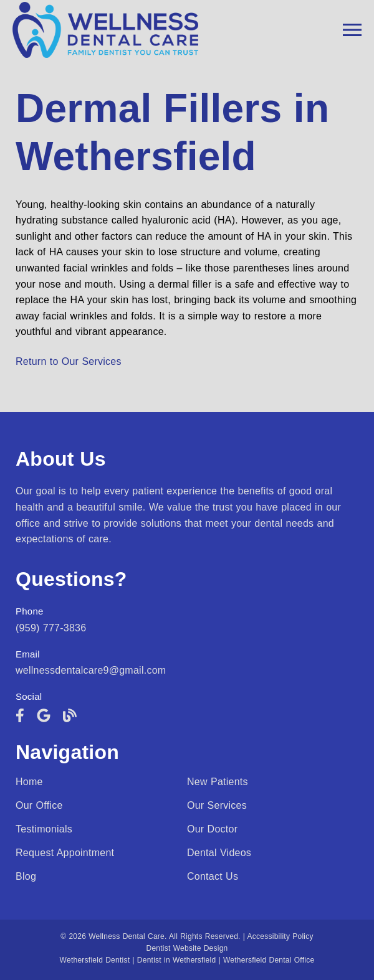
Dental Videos (219, 853)
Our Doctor (212, 829)
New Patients (218, 782)
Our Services (217, 805)
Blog (26, 876)
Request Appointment (65, 853)
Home (29, 782)
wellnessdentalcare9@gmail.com (91, 670)
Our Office (39, 805)
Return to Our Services (69, 361)
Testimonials (44, 829)
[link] (20, 716)
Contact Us (213, 876)
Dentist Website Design (187, 948)
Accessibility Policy (280, 936)
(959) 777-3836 (51, 628)
